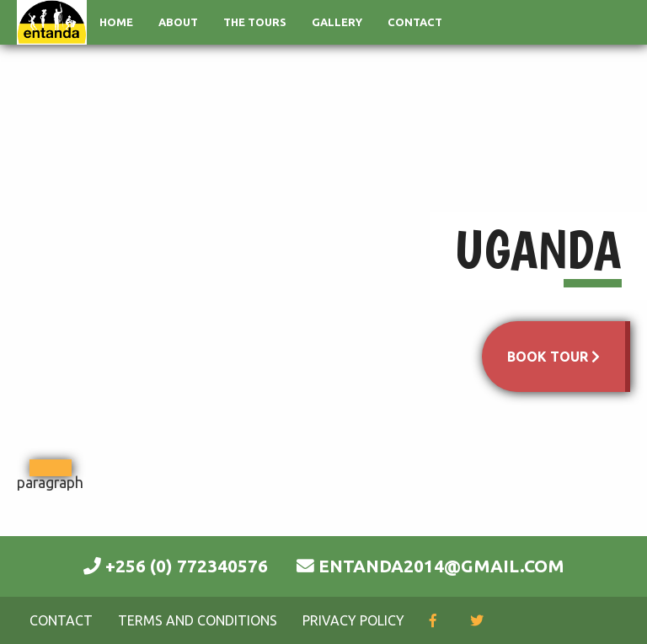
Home (116, 22)
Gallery (337, 22)
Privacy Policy (353, 620)
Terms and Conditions (198, 620)
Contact (415, 22)
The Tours (255, 22)
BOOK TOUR (553, 357)
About (178, 22)
